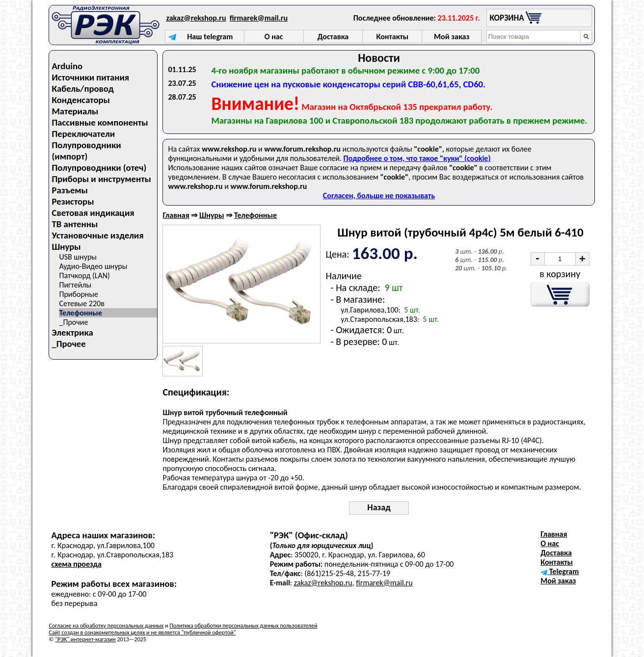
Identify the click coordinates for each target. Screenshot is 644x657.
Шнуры (66, 247)
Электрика (72, 332)
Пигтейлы (75, 285)
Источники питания (90, 77)
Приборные (79, 294)
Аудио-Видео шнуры (93, 266)
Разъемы (69, 190)
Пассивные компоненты (100, 122)
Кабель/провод (82, 89)
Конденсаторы (80, 100)
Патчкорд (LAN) (84, 276)
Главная (176, 215)
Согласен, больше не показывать (379, 196)
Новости (379, 58)
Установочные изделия (97, 235)
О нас (550, 543)
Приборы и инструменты (101, 179)
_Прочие (73, 322)
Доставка (556, 553)
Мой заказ (558, 581)
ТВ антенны (75, 224)
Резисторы (73, 201)
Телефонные (80, 313)
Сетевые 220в (81, 303)
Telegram (560, 571)
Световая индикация (93, 213)
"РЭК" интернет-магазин (85, 639)
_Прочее (68, 344)
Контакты (557, 562)
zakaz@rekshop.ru (196, 18)
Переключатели (83, 134)
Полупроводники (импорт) (86, 151)
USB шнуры (78, 257)
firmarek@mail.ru (259, 18)
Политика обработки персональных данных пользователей (243, 626)
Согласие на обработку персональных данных (106, 626)
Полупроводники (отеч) (99, 168)
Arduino (67, 66)
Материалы (75, 111)
